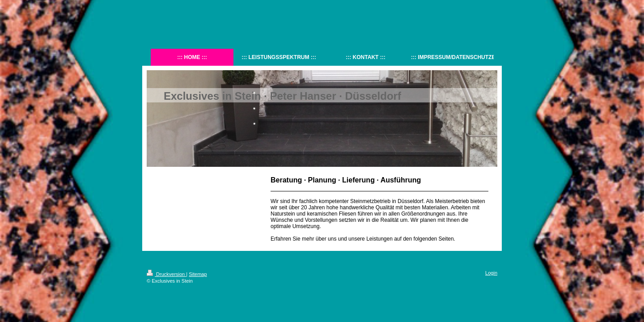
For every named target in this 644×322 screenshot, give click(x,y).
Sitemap (198, 274)
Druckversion (166, 274)
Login (491, 273)
